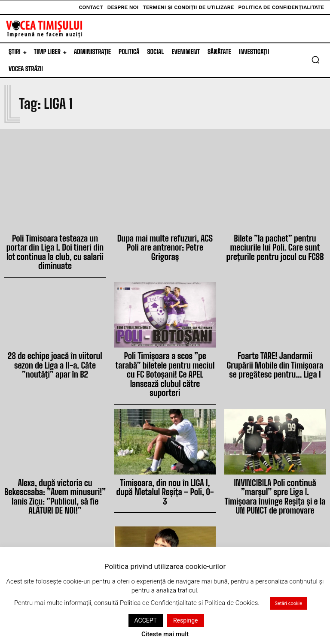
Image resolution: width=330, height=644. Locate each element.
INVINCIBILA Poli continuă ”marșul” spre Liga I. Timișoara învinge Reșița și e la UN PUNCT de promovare (275, 460)
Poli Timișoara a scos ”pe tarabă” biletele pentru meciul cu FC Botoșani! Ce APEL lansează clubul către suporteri (165, 352)
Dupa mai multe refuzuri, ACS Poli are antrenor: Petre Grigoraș (165, 241)
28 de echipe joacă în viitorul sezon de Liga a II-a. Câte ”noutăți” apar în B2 (55, 348)
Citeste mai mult (165, 634)
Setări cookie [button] (289, 603)
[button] (315, 60)
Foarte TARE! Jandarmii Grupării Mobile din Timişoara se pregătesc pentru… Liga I (275, 348)
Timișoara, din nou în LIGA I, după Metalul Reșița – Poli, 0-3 (165, 456)
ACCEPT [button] (146, 620)
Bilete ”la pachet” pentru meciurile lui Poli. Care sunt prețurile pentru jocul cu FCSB (275, 245)
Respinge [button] (186, 620)
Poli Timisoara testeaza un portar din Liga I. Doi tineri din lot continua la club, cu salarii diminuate (55, 245)
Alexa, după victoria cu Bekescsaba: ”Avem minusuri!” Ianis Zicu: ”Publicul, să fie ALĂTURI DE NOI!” (55, 460)
